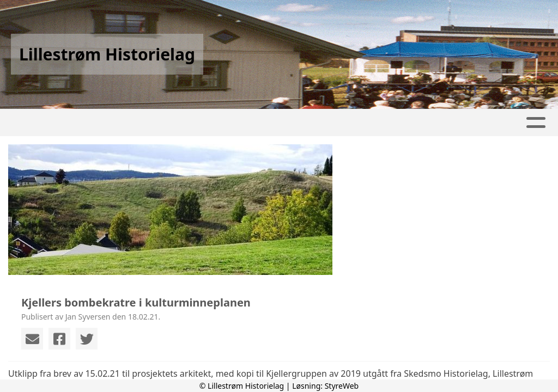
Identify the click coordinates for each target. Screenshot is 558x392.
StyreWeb (342, 386)
